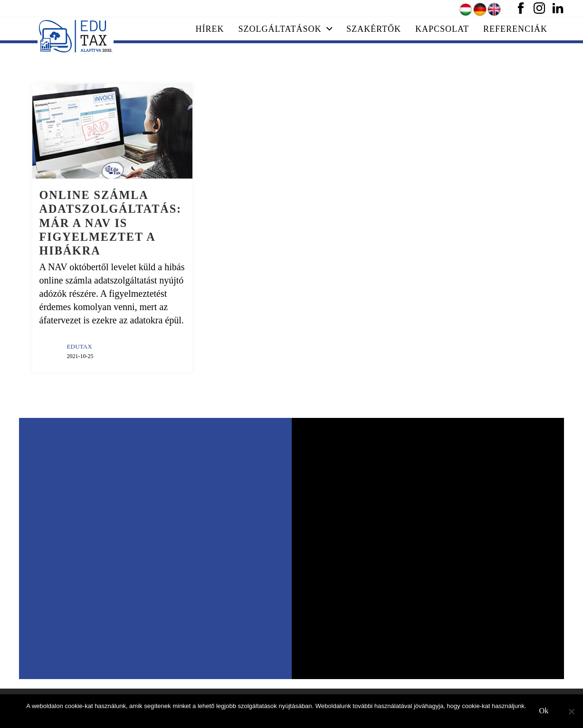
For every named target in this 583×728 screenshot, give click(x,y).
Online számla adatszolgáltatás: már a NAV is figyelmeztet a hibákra (111, 223)
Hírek (210, 29)
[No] (571, 711)
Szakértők (374, 29)
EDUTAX (80, 346)
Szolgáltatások (286, 29)
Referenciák (515, 29)
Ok (544, 711)
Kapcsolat (442, 29)
